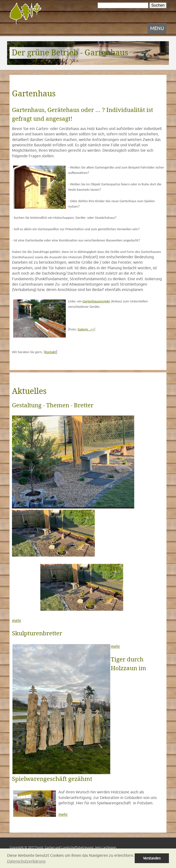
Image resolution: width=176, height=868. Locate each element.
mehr (17, 620)
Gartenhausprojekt (96, 301)
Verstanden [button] (152, 858)
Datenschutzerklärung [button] (26, 861)
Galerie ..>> (86, 329)
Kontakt (50, 352)
